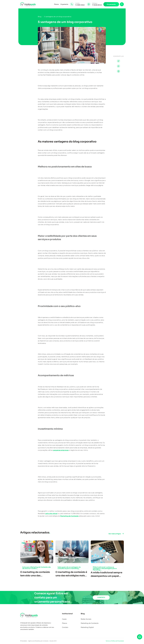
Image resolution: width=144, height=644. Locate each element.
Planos (56, 4)
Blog (40, 17)
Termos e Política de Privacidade (115, 641)
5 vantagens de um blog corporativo (58, 17)
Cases (64, 619)
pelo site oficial (51, 514)
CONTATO (101, 597)
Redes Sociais (86, 619)
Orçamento (64, 4)
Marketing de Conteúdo (69, 516)
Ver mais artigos (115, 534)
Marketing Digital (87, 627)
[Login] (122, 4)
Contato (65, 627)
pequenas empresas (61, 450)
